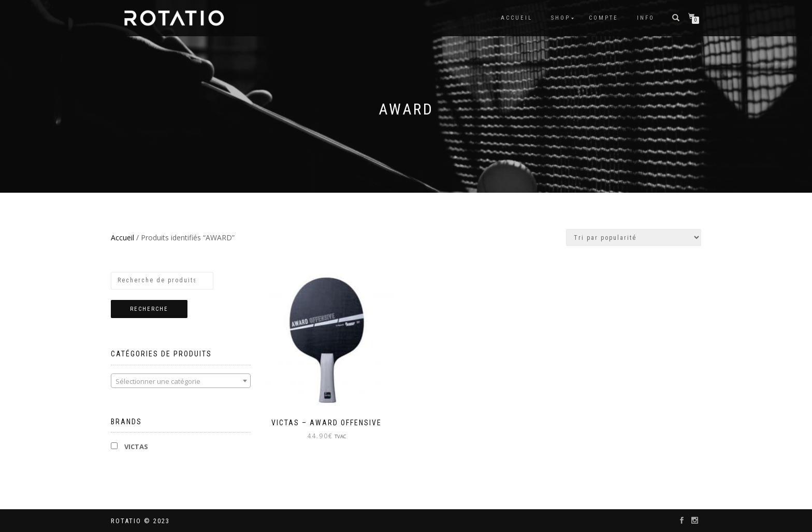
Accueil (517, 18)
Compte (604, 18)
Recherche (149, 309)
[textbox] (181, 381)
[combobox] (181, 381)
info (646, 18)
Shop (561, 18)
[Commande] (634, 238)
